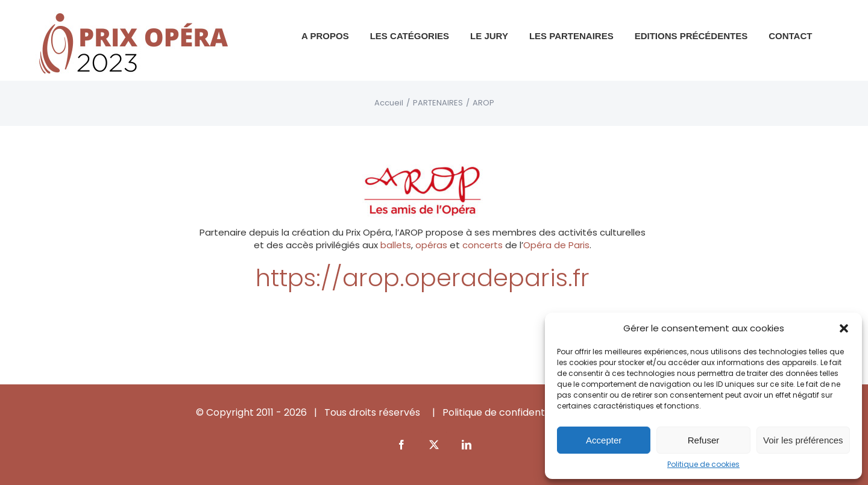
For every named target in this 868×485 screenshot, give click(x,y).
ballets (396, 245)
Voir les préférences (803, 440)
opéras (431, 245)
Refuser (704, 440)
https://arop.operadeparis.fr (423, 278)
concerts (483, 245)
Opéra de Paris (556, 245)
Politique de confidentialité (505, 412)
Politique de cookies (703, 465)
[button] (844, 328)
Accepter (604, 440)
